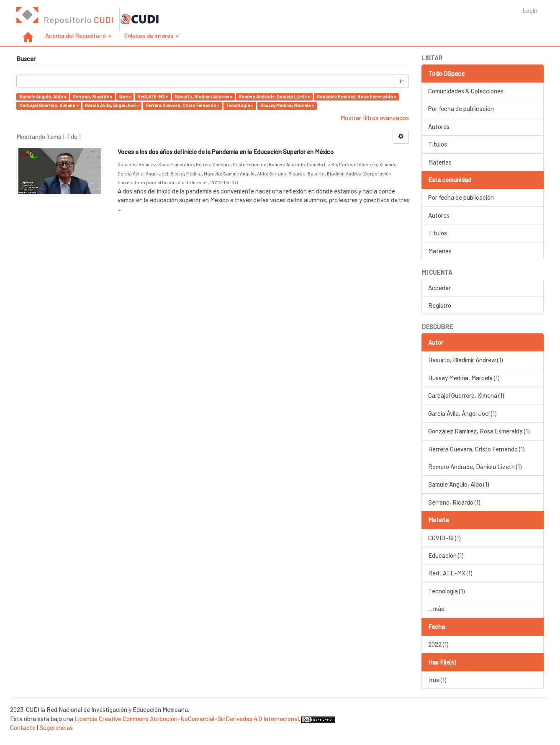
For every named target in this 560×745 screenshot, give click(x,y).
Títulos (438, 144)
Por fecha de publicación (461, 108)
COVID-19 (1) (444, 538)
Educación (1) (446, 555)
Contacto (23, 727)
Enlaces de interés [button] (151, 36)
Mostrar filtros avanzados (375, 118)
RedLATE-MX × (153, 97)
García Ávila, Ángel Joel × (112, 105)
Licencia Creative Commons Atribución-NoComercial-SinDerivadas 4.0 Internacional (187, 719)
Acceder (439, 288)
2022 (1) (438, 644)
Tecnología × (240, 105)
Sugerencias (56, 727)
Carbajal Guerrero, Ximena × (49, 105)
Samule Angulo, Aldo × (43, 97)
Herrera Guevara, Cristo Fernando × (182, 105)
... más (436, 608)
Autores (439, 126)
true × (125, 97)
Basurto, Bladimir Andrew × (203, 97)
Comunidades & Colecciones (466, 91)
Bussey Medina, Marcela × (287, 105)
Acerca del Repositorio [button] (78, 36)
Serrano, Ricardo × (92, 97)
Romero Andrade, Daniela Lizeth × (274, 97)
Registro (440, 305)
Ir (402, 81)
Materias (440, 162)
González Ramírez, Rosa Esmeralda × (356, 97)
